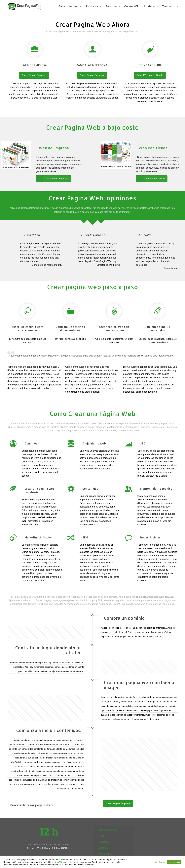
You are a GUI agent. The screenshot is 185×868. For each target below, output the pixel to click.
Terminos (104, 842)
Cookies (103, 848)
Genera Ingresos (108, 830)
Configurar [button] (160, 862)
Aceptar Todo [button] (174, 862)
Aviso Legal (105, 854)
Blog (101, 836)
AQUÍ (60, 862)
